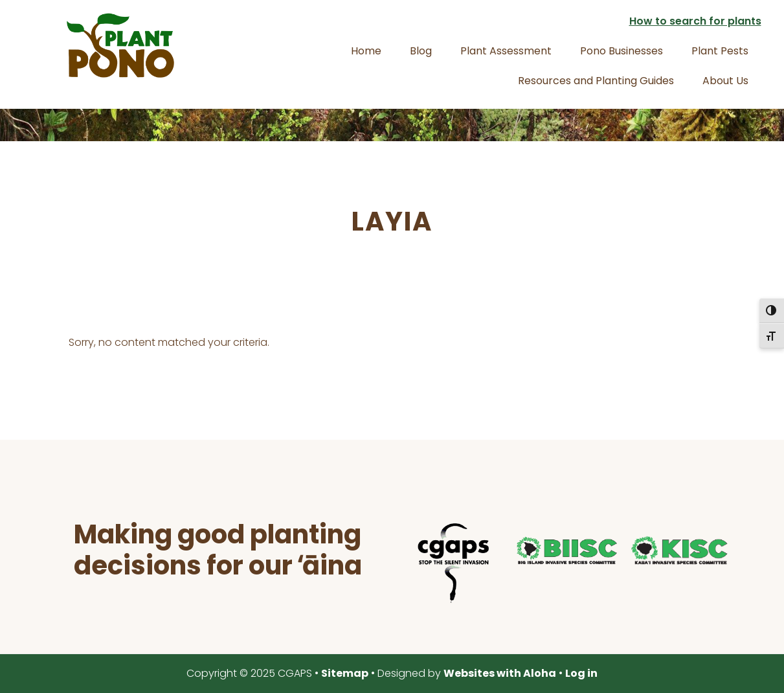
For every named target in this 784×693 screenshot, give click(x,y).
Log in (581, 673)
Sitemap (345, 673)
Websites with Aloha (500, 673)
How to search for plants (695, 21)
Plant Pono (120, 45)
